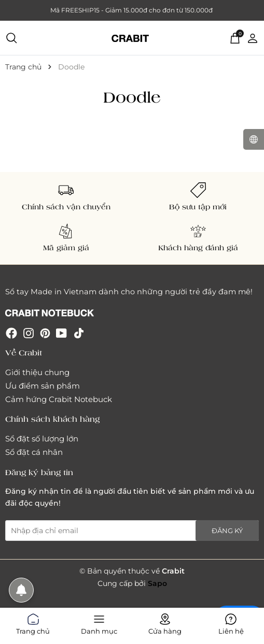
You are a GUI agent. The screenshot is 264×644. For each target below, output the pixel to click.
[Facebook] (11, 333)
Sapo (157, 583)
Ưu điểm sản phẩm (43, 386)
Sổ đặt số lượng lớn (42, 439)
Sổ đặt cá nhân (34, 452)
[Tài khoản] (253, 37)
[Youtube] (61, 333)
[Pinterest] (45, 333)
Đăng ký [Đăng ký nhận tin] (227, 531)
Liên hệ (231, 622)
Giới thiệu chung (37, 372)
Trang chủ (33, 622)
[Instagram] (29, 333)
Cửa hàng (165, 622)
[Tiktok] (79, 333)
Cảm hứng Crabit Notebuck (59, 399)
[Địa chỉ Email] (132, 531)
